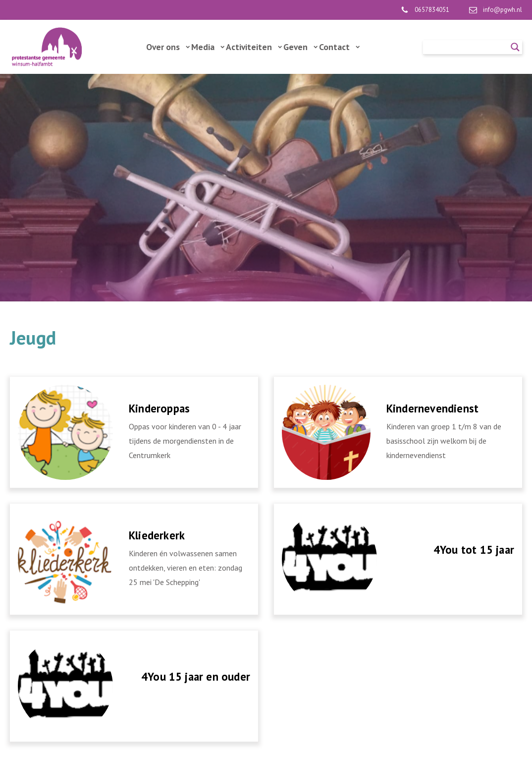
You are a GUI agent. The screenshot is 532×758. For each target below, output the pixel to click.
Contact (339, 47)
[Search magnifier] (515, 47)
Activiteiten (254, 47)
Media (208, 47)
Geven (300, 47)
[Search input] (468, 47)
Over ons (168, 47)
